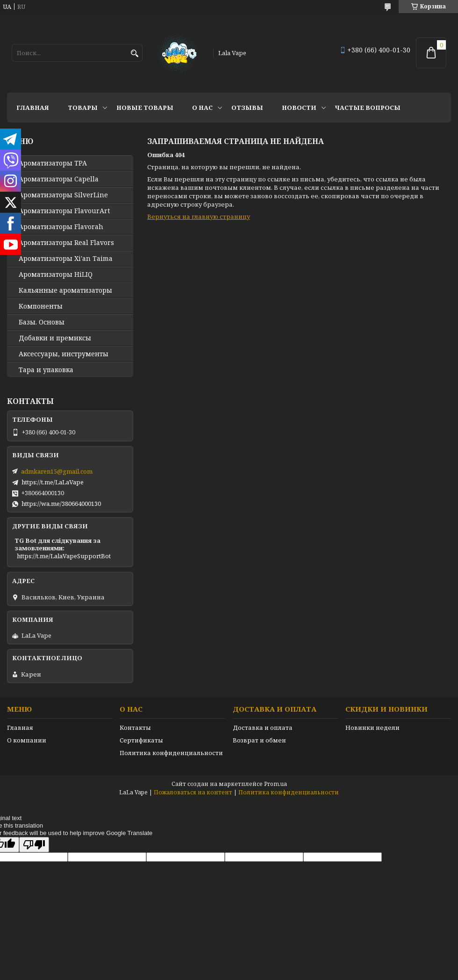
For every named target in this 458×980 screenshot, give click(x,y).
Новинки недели (372, 728)
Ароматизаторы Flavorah (61, 227)
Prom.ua (276, 784)
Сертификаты (141, 740)
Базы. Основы (42, 322)
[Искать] (134, 54)
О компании (27, 740)
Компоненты (41, 306)
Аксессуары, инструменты (64, 354)
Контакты (135, 728)
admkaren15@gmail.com (57, 471)
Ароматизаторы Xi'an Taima (66, 259)
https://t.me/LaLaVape (53, 482)
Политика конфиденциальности (171, 753)
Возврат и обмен (259, 740)
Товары (83, 108)
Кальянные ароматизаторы (65, 290)
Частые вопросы (368, 108)
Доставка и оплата (263, 728)
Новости (299, 108)
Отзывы (247, 108)
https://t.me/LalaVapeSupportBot (64, 556)
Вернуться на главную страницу (199, 216)
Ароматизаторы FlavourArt (64, 211)
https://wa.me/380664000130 (61, 504)
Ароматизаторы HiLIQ (56, 274)
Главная (33, 108)
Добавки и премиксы (55, 338)
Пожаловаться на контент (193, 792)
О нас (202, 108)
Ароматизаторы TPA (53, 163)
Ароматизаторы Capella (59, 179)
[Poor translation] (34, 845)
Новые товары (145, 108)
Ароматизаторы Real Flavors (66, 243)
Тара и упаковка (46, 370)
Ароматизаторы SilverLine (63, 195)
